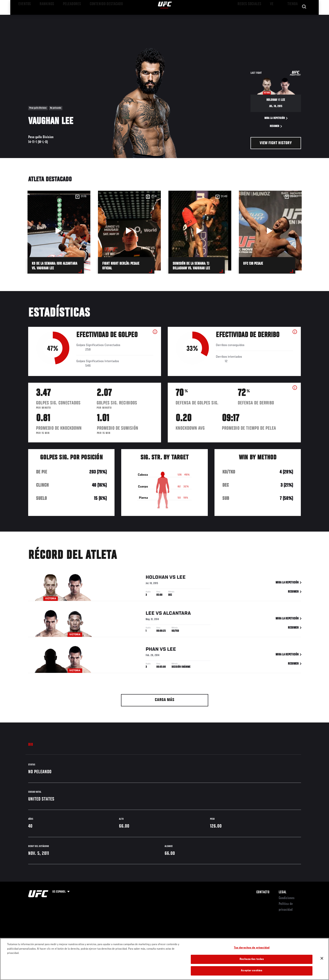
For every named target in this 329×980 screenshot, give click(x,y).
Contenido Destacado (94, 17)
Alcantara (177, 614)
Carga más (164, 700)
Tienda (292, 17)
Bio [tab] (31, 745)
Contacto (263, 892)
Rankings (43, 17)
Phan (152, 650)
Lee (181, 578)
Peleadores (65, 17)
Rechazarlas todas (252, 959)
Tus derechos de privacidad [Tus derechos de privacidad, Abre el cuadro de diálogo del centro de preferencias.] (252, 948)
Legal (282, 892)
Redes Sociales (253, 17)
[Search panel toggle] (303, 17)
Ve (272, 17)
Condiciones (287, 898)
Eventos (24, 17)
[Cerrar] (322, 958)
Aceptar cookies (252, 971)
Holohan (157, 578)
